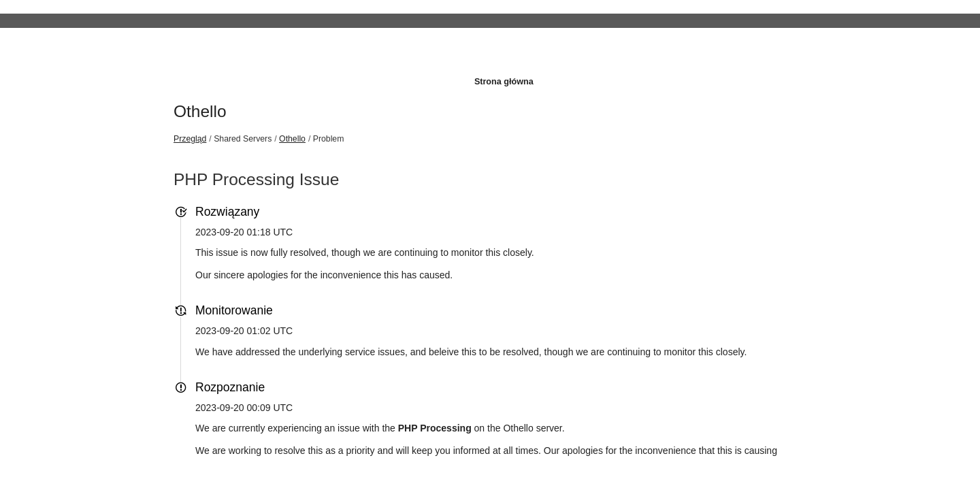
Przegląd (190, 139)
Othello (200, 111)
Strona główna (504, 82)
